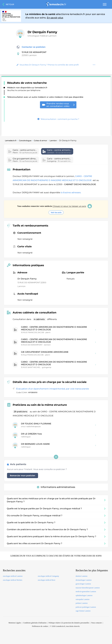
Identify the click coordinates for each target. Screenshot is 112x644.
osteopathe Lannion (83, 599)
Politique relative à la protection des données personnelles (69, 623)
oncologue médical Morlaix (13, 580)
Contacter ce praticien (31, 47)
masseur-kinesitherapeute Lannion (88, 588)
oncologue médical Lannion (13, 576)
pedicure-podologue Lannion (86, 607)
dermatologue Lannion (84, 580)
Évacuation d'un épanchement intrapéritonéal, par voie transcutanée (53, 389)
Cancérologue (25, 141)
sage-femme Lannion (83, 611)
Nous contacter (97, 623)
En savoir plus (55, 18)
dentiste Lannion (82, 576)
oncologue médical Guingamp (48, 576)
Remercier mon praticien (23, 476)
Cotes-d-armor (40, 141)
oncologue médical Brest (46, 580)
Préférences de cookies (40, 626)
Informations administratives (56, 487)
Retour (10, 4)
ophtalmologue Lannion (84, 595)
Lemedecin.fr (11, 141)
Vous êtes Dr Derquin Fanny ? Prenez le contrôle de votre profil (48, 65)
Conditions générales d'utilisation (35, 623)
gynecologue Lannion (83, 584)
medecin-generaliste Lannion (86, 592)
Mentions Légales (15, 623)
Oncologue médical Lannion (42, 36)
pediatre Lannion (82, 603)
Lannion (53, 141)
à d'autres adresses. (71, 192)
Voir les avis (56, 212)
